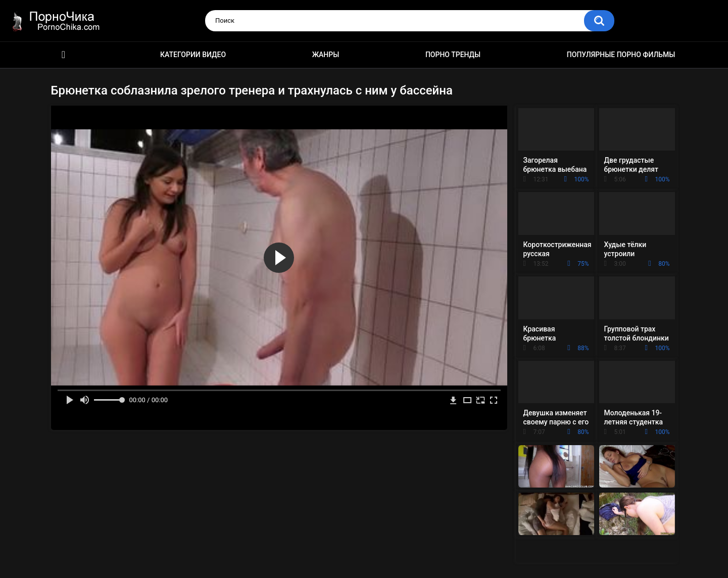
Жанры (326, 55)
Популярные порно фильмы (621, 55)
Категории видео (193, 55)
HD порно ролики (64, 55)
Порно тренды (453, 55)
